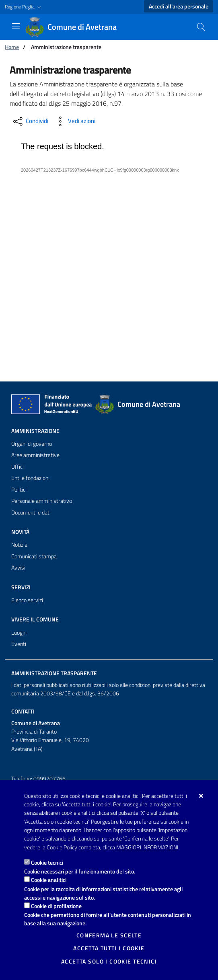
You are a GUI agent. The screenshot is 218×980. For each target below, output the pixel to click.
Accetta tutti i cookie (109, 948)
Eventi (19, 644)
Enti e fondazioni (30, 478)
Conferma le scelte (109, 935)
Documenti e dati (31, 513)
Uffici (17, 467)
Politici (19, 490)
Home (12, 47)
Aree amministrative (35, 455)
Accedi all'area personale (179, 6)
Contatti (23, 711)
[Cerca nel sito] (201, 27)
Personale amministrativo (42, 501)
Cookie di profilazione (56, 906)
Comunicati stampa (34, 556)
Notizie (19, 545)
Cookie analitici (49, 880)
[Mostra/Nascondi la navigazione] (16, 26)
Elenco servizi (27, 600)
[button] (24, 7)
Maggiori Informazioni (147, 847)
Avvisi (18, 568)
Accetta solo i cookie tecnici (109, 962)
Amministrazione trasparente (54, 673)
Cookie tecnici (47, 862)
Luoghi (19, 633)
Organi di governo (32, 444)
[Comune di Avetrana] (76, 27)
